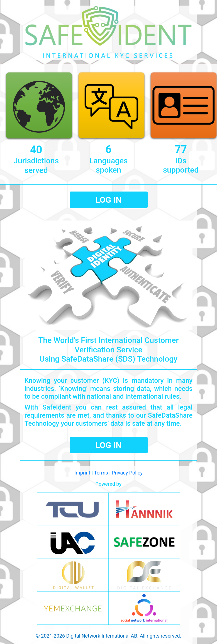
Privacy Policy (127, 473)
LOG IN (109, 200)
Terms (101, 473)
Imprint (82, 473)
